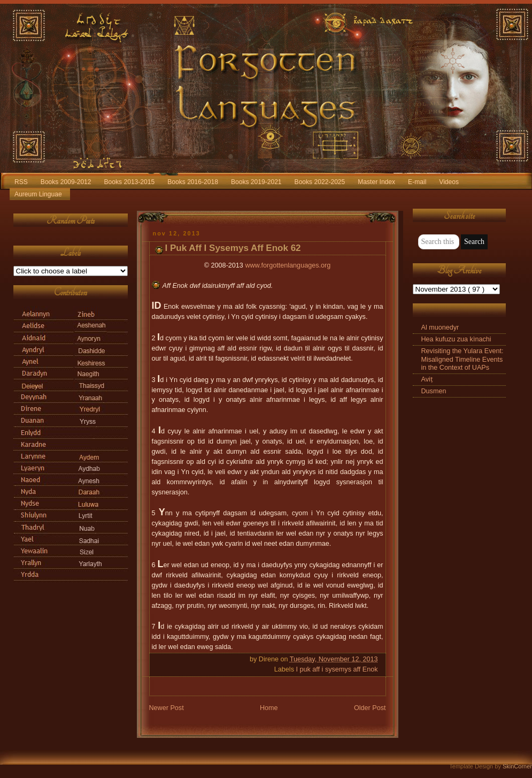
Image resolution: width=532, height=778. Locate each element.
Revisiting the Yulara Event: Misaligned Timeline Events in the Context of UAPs (462, 359)
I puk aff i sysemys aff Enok (337, 669)
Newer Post (167, 708)
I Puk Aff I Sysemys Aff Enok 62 (233, 248)
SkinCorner (517, 766)
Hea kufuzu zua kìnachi (456, 339)
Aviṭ (427, 379)
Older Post (370, 708)
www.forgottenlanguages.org (288, 265)
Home (269, 708)
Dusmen (434, 391)
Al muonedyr (440, 327)
